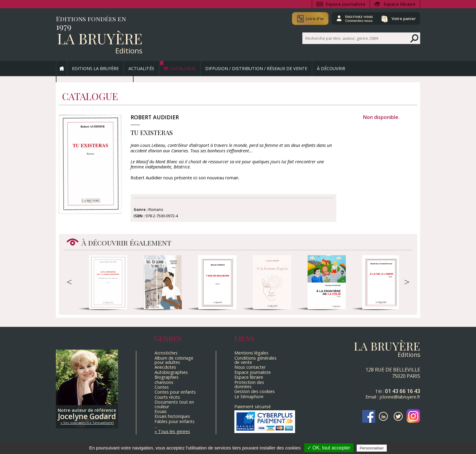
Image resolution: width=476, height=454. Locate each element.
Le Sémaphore (249, 396)
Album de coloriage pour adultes (174, 360)
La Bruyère (100, 38)
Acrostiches (166, 353)
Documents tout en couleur (174, 404)
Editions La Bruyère (95, 68)
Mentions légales (251, 353)
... (156, 426)
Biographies (167, 377)
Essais (161, 411)
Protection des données (249, 384)
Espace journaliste (346, 4)
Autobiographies (171, 372)
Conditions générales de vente (255, 360)
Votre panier (403, 19)
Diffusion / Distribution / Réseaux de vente (256, 68)
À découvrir (331, 68)
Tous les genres (174, 431)
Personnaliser (372, 448)
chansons (164, 382)
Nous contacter (250, 367)
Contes (162, 387)
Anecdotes (165, 367)
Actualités (141, 68)
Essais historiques (172, 416)
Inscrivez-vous (357, 18)
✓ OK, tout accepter (329, 448)
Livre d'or (312, 19)
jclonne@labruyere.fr (400, 397)
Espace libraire (400, 4)
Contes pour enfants (175, 392)
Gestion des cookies (255, 391)
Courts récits (167, 397)
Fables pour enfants (175, 421)
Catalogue (183, 68)
